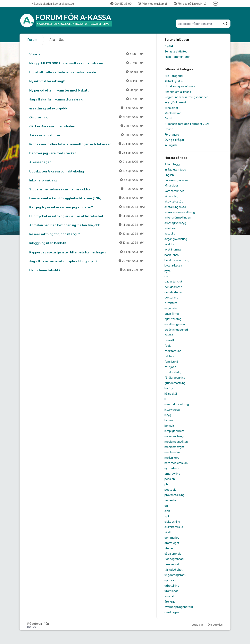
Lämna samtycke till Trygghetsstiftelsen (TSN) (89, 198)
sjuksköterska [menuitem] (174, 527)
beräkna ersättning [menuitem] (177, 260)
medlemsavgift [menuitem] (174, 447)
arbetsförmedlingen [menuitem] (178, 218)
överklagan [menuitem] (172, 612)
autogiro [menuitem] (170, 234)
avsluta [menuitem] (169, 244)
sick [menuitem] (167, 511)
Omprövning (89, 117)
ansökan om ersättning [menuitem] (180, 212)
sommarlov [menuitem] (172, 538)
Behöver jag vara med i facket (89, 153)
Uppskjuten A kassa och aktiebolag (89, 171)
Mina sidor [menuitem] (171, 108)
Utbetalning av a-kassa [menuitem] (180, 86)
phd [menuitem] (167, 484)
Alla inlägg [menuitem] (172, 164)
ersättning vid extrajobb (89, 108)
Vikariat (89, 54)
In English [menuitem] (171, 145)
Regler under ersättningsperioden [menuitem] (186, 97)
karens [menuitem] (169, 420)
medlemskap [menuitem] (173, 452)
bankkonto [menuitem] (172, 255)
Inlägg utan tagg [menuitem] (175, 170)
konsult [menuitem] (169, 426)
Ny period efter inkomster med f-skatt (89, 90)
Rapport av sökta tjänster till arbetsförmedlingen (89, 252)
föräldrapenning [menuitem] (175, 378)
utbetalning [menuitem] (172, 586)
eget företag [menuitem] (173, 319)
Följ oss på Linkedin (188, 4)
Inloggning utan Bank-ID (89, 243)
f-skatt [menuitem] (169, 340)
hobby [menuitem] (169, 388)
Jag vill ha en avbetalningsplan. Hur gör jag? (89, 261)
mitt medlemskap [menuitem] (176, 463)
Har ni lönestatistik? (89, 270)
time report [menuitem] (172, 564)
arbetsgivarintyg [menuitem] (175, 223)
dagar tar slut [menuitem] (173, 282)
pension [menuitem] (170, 479)
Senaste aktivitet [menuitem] (176, 52)
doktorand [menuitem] (171, 298)
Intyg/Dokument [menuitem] (175, 102)
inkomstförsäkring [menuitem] (177, 404)
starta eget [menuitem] (172, 543)
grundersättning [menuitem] (175, 383)
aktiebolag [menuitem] (171, 196)
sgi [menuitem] (166, 506)
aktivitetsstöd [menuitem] (174, 202)
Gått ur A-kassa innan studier (89, 126)
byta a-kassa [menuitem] (173, 266)
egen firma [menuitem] (172, 314)
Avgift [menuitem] (168, 118)
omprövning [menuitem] (172, 474)
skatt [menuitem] (168, 532)
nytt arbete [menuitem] (172, 468)
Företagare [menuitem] (172, 135)
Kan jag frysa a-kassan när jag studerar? (89, 207)
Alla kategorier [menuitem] (174, 76)
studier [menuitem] (169, 548)
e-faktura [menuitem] (171, 303)
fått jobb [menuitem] (170, 367)
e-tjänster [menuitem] (171, 308)
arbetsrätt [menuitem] (171, 228)
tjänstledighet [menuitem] (174, 570)
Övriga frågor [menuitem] (174, 140)
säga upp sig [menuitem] (173, 554)
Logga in (197, 625)
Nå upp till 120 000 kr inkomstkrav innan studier (89, 63)
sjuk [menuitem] (167, 516)
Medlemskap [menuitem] (173, 113)
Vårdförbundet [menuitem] (174, 191)
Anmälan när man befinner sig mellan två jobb (89, 225)
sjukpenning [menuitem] (172, 522)
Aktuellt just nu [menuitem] (174, 81)
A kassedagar (89, 162)
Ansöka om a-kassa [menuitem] (178, 92)
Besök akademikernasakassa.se (53, 4)
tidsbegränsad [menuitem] (174, 559)
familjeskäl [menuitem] (171, 362)
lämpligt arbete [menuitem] (174, 431)
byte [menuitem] (167, 271)
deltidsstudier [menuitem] (174, 292)
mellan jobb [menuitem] (172, 458)
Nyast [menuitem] (169, 46)
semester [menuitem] (171, 500)
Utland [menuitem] (169, 129)
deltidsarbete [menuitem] (173, 287)
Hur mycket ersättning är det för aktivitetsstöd (89, 216)
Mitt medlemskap (151, 4)
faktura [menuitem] (169, 356)
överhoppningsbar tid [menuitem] (179, 607)
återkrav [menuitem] (170, 602)
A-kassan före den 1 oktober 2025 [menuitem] (187, 124)
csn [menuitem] (167, 276)
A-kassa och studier (89, 135)
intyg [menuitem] (168, 415)
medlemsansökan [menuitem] (176, 442)
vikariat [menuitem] (169, 596)
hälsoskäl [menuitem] (171, 394)
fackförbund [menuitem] (173, 351)
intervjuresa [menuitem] (172, 410)
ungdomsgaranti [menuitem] (175, 575)
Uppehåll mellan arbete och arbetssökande (89, 72)
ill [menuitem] (165, 399)
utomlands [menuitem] (171, 591)
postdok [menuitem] (170, 490)
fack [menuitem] (168, 346)
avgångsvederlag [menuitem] (176, 239)
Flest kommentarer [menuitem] (177, 57)
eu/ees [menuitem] (169, 335)
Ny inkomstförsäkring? (89, 81)
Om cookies (215, 625)
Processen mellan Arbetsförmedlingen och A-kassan (89, 144)
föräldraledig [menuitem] (173, 372)
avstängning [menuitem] (173, 250)
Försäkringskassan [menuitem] (177, 180)
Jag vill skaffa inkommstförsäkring (89, 99)
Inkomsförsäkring (89, 180)
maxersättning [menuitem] (174, 436)
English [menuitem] (169, 175)
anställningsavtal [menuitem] (175, 207)
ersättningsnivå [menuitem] (175, 324)
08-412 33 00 (121, 4)
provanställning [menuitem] (175, 495)
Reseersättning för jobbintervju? (89, 234)
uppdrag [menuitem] (170, 580)
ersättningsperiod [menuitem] (176, 330)
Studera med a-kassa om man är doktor (89, 189)
